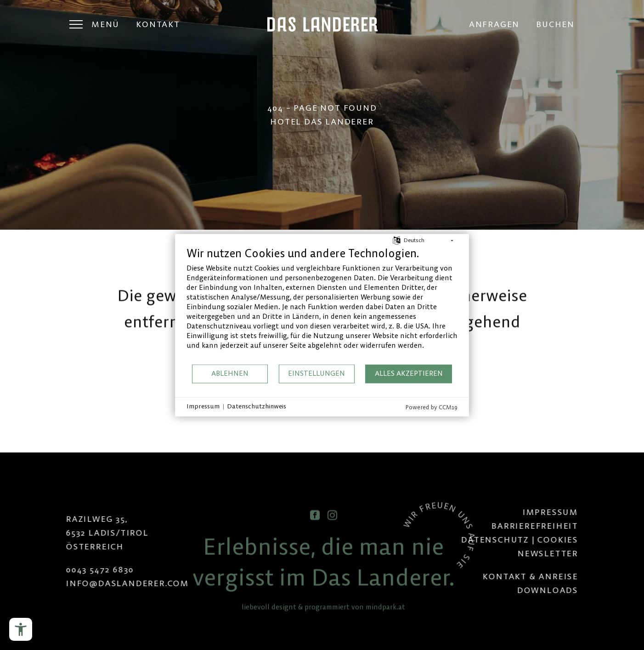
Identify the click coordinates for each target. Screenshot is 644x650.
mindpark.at (385, 630)
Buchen (555, 24)
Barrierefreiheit (576, 526)
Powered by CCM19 (431, 407)
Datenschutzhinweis (257, 407)
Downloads (589, 590)
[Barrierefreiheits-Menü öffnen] (21, 629)
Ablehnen (230, 374)
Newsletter (589, 553)
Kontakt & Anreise (572, 576)
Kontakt (158, 24)
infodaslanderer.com (86, 583)
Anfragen (494, 24)
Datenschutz (537, 540)
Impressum (591, 512)
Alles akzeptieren (409, 374)
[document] (322, 305)
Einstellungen (316, 374)
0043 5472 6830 (59, 569)
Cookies (599, 540)
